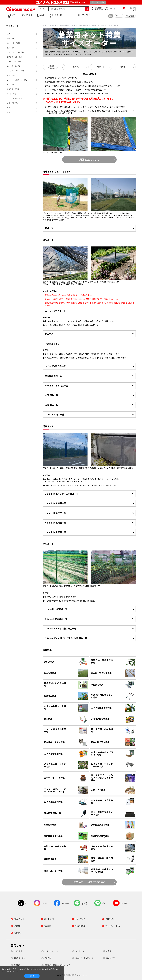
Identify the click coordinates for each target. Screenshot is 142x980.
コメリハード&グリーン (84, 958)
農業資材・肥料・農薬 (15, 57)
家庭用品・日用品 (13, 89)
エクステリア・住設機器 (15, 52)
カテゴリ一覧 (12, 16)
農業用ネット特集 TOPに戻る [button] (89, 882)
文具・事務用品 (12, 103)
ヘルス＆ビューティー (15, 98)
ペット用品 (11, 85)
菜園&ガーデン (19, 958)
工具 (9, 34)
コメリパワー (111, 958)
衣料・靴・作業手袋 (14, 66)
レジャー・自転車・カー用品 (17, 80)
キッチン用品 (12, 94)
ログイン (119, 16)
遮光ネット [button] (77, 67)
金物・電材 (11, 38)
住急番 (109, 951)
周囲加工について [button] (89, 159)
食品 (9, 108)
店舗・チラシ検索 (56, 16)
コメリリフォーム (51, 951)
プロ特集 (17, 965)
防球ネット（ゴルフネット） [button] (53, 67)
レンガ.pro (80, 951)
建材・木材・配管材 (14, 43)
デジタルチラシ (27, 16)
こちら (7, 971)
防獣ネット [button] (124, 67)
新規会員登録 (130, 16)
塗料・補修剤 (12, 48)
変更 (111, 16)
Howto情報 (41, 16)
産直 (9, 112)
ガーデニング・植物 (14, 62)
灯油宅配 (48, 958)
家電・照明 (11, 75)
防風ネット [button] (100, 67)
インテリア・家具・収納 (15, 71)
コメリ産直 (18, 951)
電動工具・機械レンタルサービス (57, 965)
